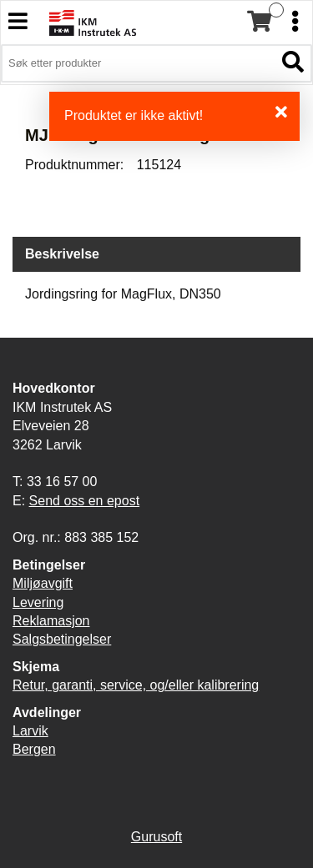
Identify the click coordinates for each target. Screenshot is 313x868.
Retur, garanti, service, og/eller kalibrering (136, 685)
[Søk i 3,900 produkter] (138, 63)
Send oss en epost (85, 501)
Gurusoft (156, 837)
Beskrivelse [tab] (62, 254)
